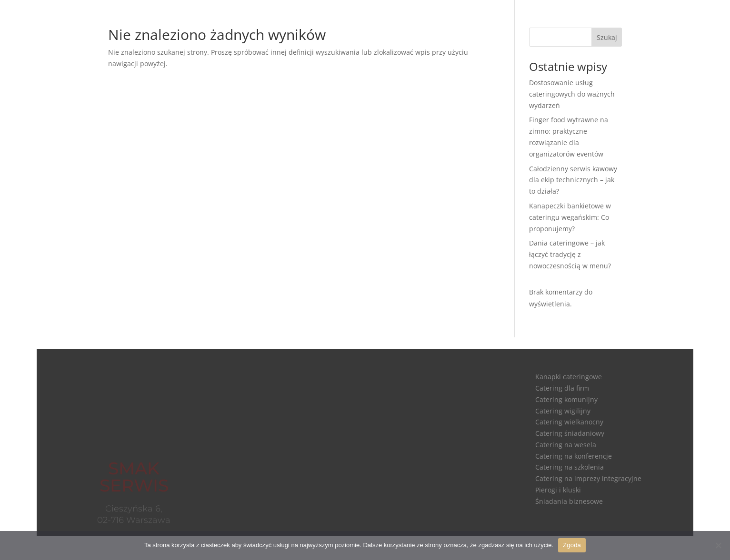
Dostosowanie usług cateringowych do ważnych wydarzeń (572, 94)
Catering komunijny (566, 399)
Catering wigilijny (563, 411)
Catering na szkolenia (570, 467)
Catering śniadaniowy (570, 433)
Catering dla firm (562, 388)
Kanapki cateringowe (569, 377)
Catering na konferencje (574, 456)
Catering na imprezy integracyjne (588, 478)
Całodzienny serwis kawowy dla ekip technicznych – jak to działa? (573, 180)
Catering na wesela (566, 445)
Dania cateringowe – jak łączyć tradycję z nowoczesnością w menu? (570, 254)
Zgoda (572, 545)
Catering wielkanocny (569, 422)
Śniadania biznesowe (569, 501)
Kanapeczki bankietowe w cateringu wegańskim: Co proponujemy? (570, 217)
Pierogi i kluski (558, 490)
